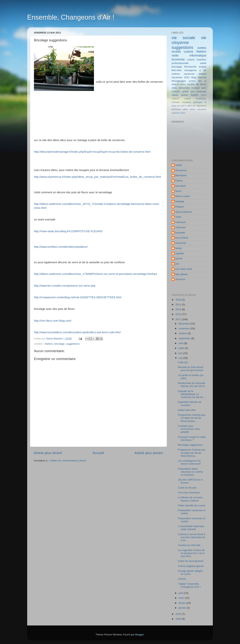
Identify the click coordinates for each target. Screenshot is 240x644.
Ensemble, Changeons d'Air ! (71, 17)
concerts (176, 91)
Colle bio (183, 362)
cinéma (176, 74)
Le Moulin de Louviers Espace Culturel (190, 499)
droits (174, 88)
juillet (182, 348)
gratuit (185, 91)
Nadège (180, 201)
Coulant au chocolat (189, 545)
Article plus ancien (149, 453)
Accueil (98, 453)
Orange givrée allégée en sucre (190, 572)
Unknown (181, 222)
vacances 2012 (181, 77)
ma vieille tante (184, 269)
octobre (183, 333)
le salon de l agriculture (196, 106)
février (182, 603)
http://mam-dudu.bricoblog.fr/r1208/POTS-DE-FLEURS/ (68, 231)
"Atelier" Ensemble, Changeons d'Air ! (189, 585)
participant (176, 109)
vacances (189, 74)
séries (192, 109)
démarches (184, 88)
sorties (202, 48)
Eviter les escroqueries (191, 561)
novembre (184, 328)
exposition (186, 102)
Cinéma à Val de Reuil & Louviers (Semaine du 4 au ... (192, 537)
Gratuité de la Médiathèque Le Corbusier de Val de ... (192, 394)
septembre (185, 338)
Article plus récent (48, 453)
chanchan (181, 243)
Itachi (178, 191)
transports (202, 109)
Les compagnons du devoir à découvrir (189, 462)
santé (203, 63)
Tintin (178, 217)
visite (175, 55)
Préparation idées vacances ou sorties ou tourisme (190, 472)
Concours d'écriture (189, 493)
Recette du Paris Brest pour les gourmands (191, 369)
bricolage (60, 344)
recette (176, 51)
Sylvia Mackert (184, 212)
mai (181, 358)
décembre (184, 324)
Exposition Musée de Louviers (190, 403)
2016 (179, 300)
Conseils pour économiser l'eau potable (189, 429)
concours (176, 102)
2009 (179, 619)
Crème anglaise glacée (191, 566)
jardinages (198, 102)
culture (191, 60)
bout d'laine (182, 238)
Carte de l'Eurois (187, 488)
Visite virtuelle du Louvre (192, 505)
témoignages (179, 81)
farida (178, 248)
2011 (179, 319)
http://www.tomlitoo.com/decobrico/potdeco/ (61, 247)
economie (178, 59)
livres (183, 84)
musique (196, 88)
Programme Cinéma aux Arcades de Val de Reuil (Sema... (192, 418)
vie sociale (183, 38)
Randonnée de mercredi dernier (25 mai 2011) (192, 385)
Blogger (139, 635)
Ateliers (49, 344)
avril (181, 593)
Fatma (179, 181)
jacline (179, 258)
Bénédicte (181, 175)
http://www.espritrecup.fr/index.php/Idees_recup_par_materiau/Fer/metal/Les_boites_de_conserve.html (97, 177)
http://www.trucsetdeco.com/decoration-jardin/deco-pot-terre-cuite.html (77, 332)
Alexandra (181, 170)
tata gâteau (182, 274)
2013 (179, 309)
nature (175, 95)
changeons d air (195, 70)
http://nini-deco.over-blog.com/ (53, 321)
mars (182, 598)
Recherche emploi (195, 67)
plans (185, 109)
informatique (198, 55)
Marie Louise (183, 196)
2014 (179, 305)
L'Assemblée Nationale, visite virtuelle (191, 528)
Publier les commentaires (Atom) (68, 461)
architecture (201, 99)
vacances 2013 (178, 113)
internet (202, 77)
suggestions (73, 344)
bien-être (177, 70)
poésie (184, 95)
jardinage (202, 91)
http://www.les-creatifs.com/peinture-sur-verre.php (65, 286)
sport (204, 88)
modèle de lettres (197, 84)
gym (193, 91)
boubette (180, 233)
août (181, 343)
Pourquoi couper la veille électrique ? (192, 438)
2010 (179, 614)
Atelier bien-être (187, 410)
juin (181, 353)
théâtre (194, 95)
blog (194, 77)
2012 (179, 314)
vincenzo (180, 279)
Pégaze (180, 207)
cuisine (188, 51)
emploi (202, 74)
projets (192, 81)
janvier (183, 608)
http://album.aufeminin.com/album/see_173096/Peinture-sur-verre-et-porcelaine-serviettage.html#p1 (96, 274)
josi (177, 264)
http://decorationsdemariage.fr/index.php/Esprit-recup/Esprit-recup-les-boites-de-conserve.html (92, 152)
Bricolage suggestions (190, 445)
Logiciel (187, 99)
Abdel (179, 165)
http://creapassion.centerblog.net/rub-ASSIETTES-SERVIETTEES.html (78, 297)
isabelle (180, 253)
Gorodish (180, 186)
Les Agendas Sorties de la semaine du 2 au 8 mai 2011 (191, 553)
